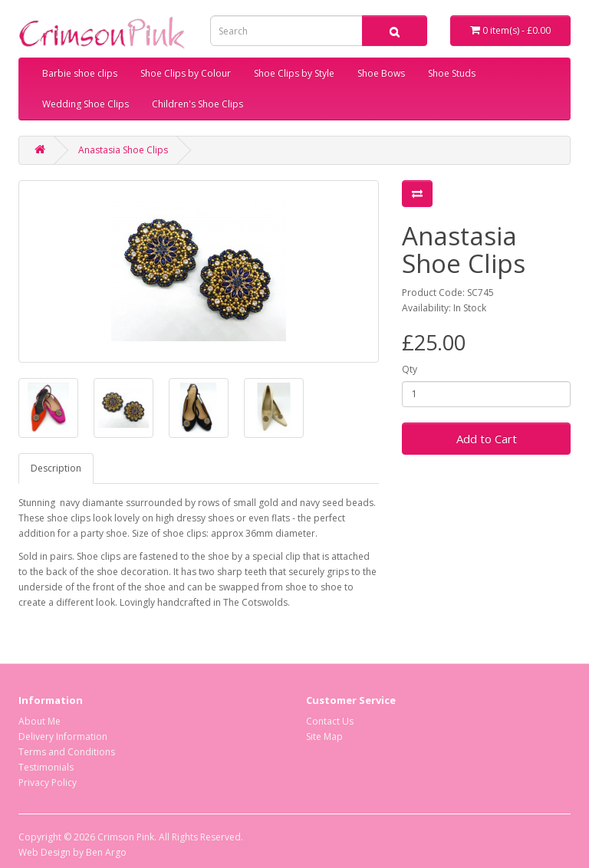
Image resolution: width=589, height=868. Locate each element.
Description (56, 468)
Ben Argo (106, 852)
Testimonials (46, 767)
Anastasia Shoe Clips (123, 150)
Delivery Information (63, 736)
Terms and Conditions (67, 752)
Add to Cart (487, 439)
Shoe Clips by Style (294, 73)
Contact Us (330, 721)
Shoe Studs (452, 73)
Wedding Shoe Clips (86, 104)
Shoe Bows (381, 73)
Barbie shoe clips (80, 73)
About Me (39, 721)
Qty (410, 369)
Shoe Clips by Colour (186, 73)
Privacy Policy (48, 783)
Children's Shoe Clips (197, 104)
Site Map (324, 736)
